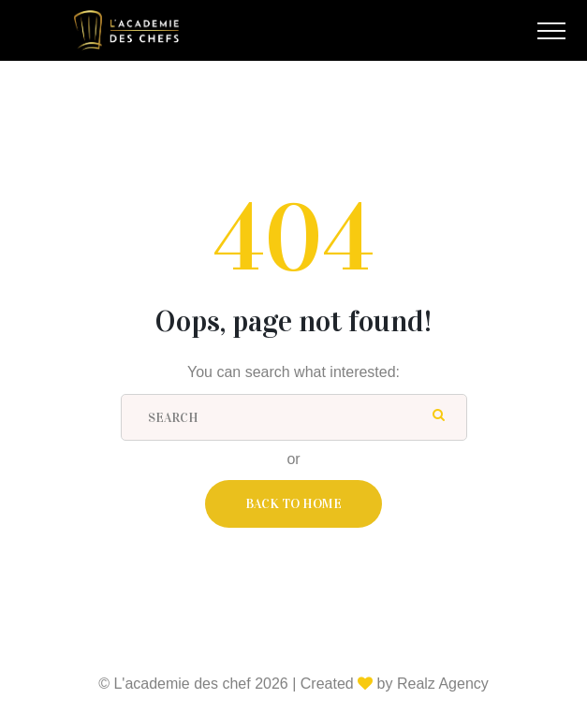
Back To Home (293, 504)
